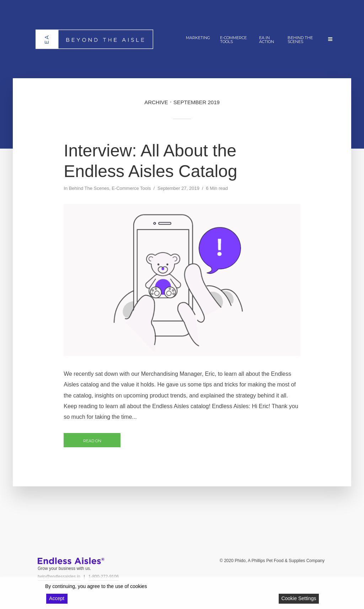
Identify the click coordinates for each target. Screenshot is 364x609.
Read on (92, 441)
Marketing (198, 38)
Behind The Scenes (300, 40)
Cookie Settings (299, 598)
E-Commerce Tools (233, 40)
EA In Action (267, 40)
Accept (57, 598)
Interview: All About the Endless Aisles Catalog (150, 161)
